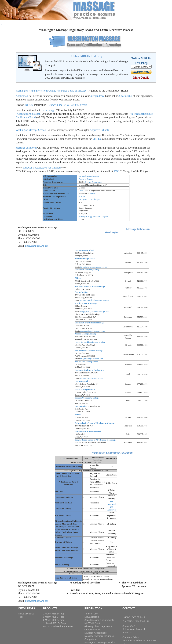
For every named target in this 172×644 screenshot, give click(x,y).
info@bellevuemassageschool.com (94, 267)
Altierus (78, 278)
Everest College (81, 406)
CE (63, 459)
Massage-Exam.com (26, 148)
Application (22, 96)
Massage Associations (96, 633)
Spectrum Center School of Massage (90, 323)
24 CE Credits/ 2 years (75, 105)
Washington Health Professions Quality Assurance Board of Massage (51, 91)
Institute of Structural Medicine (88, 431)
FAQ (117, 171)
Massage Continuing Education (100, 642)
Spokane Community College (87, 398)
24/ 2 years (83, 199)
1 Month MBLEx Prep (54, 614)
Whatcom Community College (87, 270)
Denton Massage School (84, 250)
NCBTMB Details (93, 623)
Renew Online (55, 105)
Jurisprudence (97, 96)
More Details (141, 78)
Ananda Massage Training (86, 334)
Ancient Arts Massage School (87, 362)
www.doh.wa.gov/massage (89, 176)
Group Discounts (93, 630)
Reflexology (48, 110)
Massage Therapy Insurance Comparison (94, 216)
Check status (126, 96)
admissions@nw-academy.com (92, 378)
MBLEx (97, 139)
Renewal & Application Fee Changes (42, 168)
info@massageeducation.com (92, 359)
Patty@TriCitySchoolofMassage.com (95, 311)
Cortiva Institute (82, 292)
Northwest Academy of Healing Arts (90, 370)
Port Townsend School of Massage (89, 351)
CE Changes (95, 199)
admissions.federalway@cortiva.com (95, 300)
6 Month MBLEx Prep (54, 620)
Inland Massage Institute (85, 390)
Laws (81, 191)
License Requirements (94, 182)
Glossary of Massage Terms (98, 626)
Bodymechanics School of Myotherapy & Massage (95, 423)
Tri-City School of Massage (86, 303)
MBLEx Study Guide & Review (58, 626)
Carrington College (83, 381)
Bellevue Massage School (85, 259)
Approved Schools (99, 130)
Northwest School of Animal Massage (90, 287)
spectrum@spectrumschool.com (93, 331)
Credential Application (29, 114)
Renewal (29, 105)
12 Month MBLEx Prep (54, 623)
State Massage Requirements (99, 620)
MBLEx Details (92, 617)
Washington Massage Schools (31, 130)
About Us (127, 632)
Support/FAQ (129, 626)
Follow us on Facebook (134, 629)
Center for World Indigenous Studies (90, 342)
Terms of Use (91, 614)
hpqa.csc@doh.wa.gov (37, 246)
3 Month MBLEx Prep (54, 617)
